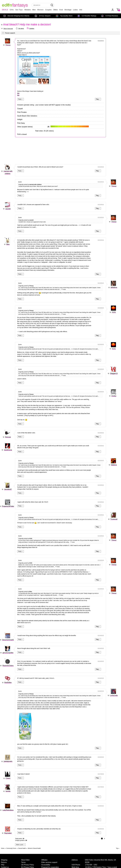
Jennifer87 (8, 489)
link (18, 93)
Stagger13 (114, 373)
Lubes (75, 10)
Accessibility (46, 865)
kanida (8, 791)
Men (34, 10)
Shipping (4, 860)
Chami (8, 778)
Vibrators (28, 10)
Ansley (114, 396)
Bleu (8, 244)
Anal (61, 10)
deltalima (114, 287)
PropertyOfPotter (8, 506)
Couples (48, 10)
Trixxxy (8, 45)
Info (81, 10)
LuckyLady (114, 695)
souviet (8, 209)
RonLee (8, 437)
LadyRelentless (8, 810)
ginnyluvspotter (8, 653)
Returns (4, 862)
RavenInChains (8, 666)
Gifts (12, 10)
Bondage (68, 10)
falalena (114, 465)
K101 (114, 312)
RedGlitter (8, 683)
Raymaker (8, 833)
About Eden (25, 860)
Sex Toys (19, 10)
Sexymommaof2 (8, 640)
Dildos (55, 10)
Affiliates (44, 860)
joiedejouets (8, 761)
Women (40, 10)
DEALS (5, 10)
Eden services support (49, 862)
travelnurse (8, 450)
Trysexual (114, 519)
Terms (23, 862)
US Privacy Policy (28, 865)
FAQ (3, 865)
